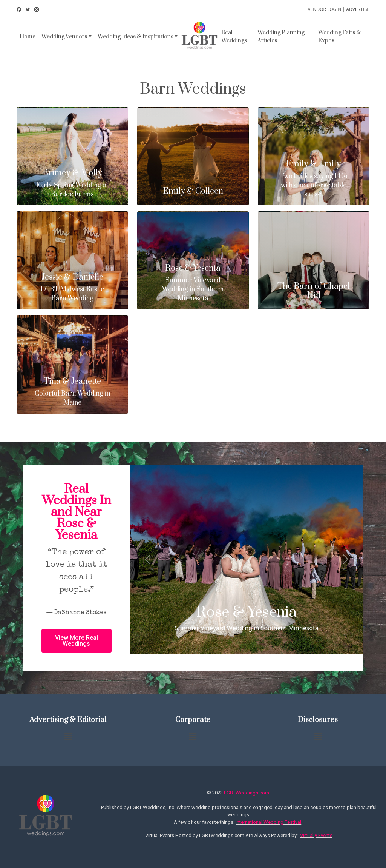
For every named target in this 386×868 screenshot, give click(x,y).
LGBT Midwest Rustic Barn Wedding (72, 288)
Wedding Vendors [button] (64, 37)
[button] (77, 641)
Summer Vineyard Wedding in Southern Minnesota (193, 283)
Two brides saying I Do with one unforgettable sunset (314, 179)
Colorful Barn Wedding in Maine (72, 392)
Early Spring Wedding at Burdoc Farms (72, 184)
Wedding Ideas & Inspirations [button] (136, 37)
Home (28, 37)
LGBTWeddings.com (247, 793)
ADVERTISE (358, 9)
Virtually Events (316, 835)
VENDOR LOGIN (324, 9)
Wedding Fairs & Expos (339, 37)
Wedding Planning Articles (281, 37)
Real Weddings (234, 37)
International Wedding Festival (268, 822)
